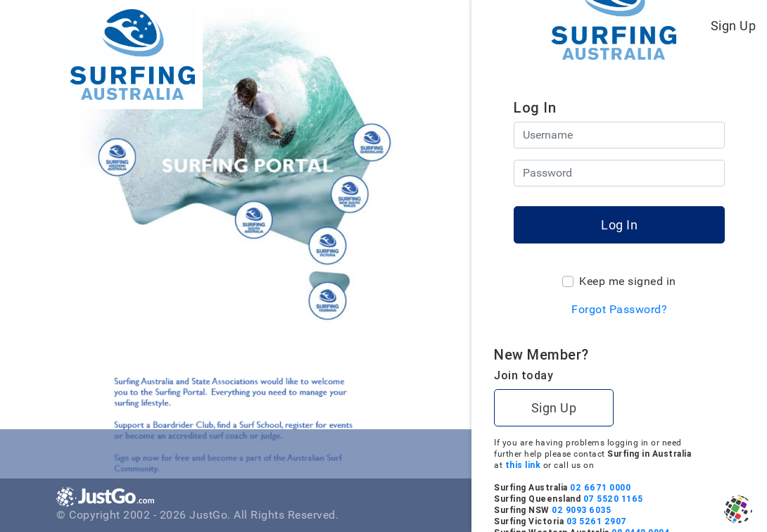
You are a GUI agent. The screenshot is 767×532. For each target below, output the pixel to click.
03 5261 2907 (722, 521)
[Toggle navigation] (434, 25)
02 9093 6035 (707, 510)
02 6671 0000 (726, 487)
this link (648, 465)
